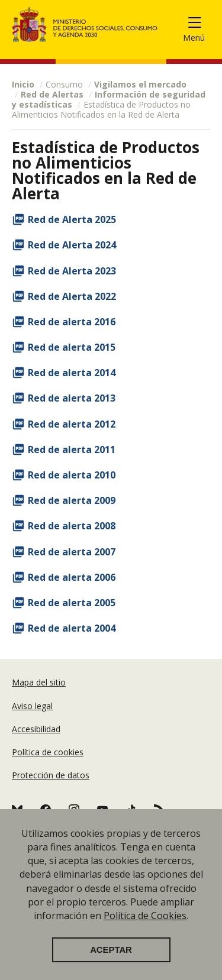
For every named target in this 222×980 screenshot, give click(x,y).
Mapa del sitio (39, 682)
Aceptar (111, 950)
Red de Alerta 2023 (72, 271)
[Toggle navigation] (199, 25)
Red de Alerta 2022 (72, 296)
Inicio (23, 84)
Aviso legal (32, 706)
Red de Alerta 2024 (72, 245)
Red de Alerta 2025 (72, 219)
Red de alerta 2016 (72, 322)
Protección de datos (51, 775)
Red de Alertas (52, 94)
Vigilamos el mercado (140, 84)
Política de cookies (48, 752)
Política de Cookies (145, 916)
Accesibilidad (36, 729)
